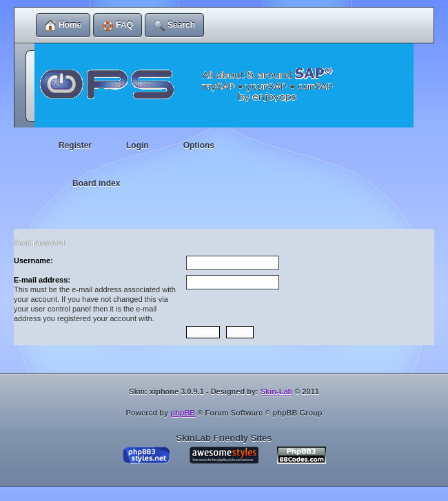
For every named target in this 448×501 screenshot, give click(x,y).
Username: (33, 260)
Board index (96, 183)
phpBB (183, 413)
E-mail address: (42, 280)
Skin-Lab (276, 391)
